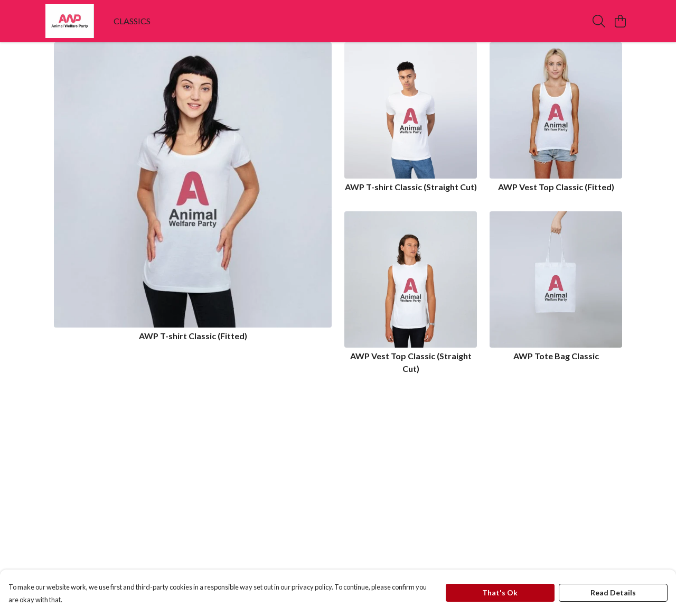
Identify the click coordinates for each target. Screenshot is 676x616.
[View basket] (620, 21)
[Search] (599, 21)
